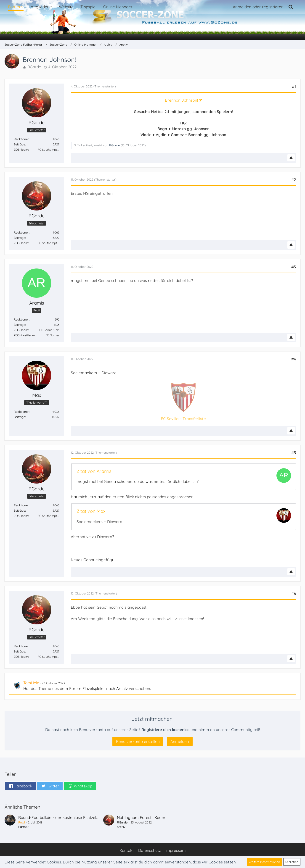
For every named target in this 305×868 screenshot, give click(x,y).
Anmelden (180, 741)
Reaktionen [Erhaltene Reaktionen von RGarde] (22, 139)
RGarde (34, 67)
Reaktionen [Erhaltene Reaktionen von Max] (22, 412)
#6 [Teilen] (294, 593)
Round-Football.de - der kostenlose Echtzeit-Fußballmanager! (74, 817)
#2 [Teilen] (294, 180)
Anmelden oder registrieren (258, 7)
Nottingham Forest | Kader (141, 817)
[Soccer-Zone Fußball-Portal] (152, 20)
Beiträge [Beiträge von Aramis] (19, 325)
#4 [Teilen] (294, 359)
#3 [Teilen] (294, 267)
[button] (20, 786)
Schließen (292, 862)
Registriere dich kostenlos (165, 730)
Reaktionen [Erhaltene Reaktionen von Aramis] (22, 319)
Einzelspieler (94, 688)
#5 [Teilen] (294, 453)
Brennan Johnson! (181, 100)
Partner (23, 827)
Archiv (122, 688)
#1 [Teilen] (294, 86)
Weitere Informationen (264, 862)
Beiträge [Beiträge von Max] (19, 417)
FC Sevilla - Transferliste (183, 419)
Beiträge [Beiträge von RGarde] (19, 144)
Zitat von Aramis (94, 471)
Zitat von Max (91, 511)
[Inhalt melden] (291, 158)
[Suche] (291, 7)
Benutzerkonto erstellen (138, 741)
